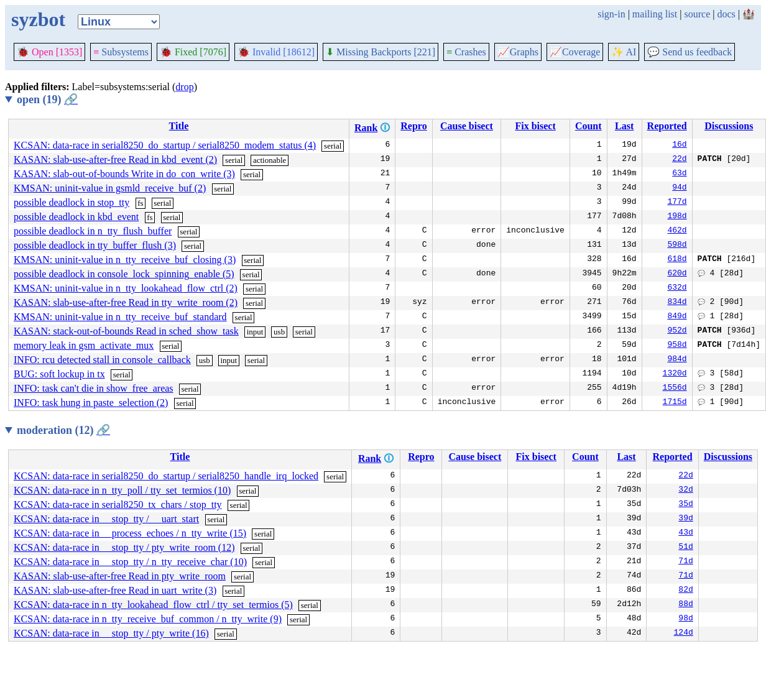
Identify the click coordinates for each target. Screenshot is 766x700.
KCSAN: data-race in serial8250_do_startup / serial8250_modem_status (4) (165, 145)
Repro (413, 126)
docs (726, 14)
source (698, 14)
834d (677, 303)
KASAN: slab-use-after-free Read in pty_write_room (120, 576)
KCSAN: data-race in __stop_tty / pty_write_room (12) (124, 547)
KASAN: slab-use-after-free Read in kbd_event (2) (115, 159)
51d (685, 548)
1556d (675, 389)
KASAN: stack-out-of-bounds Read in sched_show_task (126, 331)
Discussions (729, 126)
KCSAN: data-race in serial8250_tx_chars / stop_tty (118, 504)
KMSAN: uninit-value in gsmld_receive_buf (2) (110, 188)
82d (685, 591)
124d (684, 633)
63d (679, 174)
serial (333, 146)
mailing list (655, 14)
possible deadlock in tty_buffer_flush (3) (95, 245)
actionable (270, 160)
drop (184, 87)
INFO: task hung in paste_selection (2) (91, 403)
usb (279, 332)
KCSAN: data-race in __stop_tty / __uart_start (106, 519)
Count (588, 126)
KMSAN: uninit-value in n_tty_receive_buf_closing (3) (125, 260)
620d (677, 274)
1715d (675, 403)
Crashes (466, 52)
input (255, 332)
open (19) (47, 99)
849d (677, 317)
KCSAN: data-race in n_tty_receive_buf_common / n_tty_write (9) (148, 619)
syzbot (38, 19)
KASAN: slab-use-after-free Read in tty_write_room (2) (126, 302)
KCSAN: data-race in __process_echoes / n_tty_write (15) (130, 533)
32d (685, 490)
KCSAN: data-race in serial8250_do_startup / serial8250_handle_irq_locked (166, 476)
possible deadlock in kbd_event (76, 217)
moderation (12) (63, 430)
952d (677, 331)
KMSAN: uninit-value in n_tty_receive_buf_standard (120, 317)
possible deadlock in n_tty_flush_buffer (93, 231)
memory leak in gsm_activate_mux (84, 345)
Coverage (575, 52)
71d (685, 562)
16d (679, 145)
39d (685, 519)
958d (677, 346)
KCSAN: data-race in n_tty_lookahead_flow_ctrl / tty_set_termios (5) (153, 605)
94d (679, 188)
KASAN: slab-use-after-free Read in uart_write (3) (115, 590)
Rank (366, 128)
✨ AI (624, 52)
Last (624, 126)
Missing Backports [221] (381, 52)
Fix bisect (535, 126)
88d (685, 605)
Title (179, 126)
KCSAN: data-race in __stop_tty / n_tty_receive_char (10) (130, 562)
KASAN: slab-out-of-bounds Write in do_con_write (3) (124, 174)
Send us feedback (690, 52)
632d (677, 288)
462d (677, 231)
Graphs (518, 52)
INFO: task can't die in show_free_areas (94, 388)
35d (685, 505)
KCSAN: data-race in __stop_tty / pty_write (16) (111, 633)
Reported (667, 126)
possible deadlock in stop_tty (72, 202)
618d (677, 260)
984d (677, 360)
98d (685, 619)
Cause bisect (467, 126)
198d (677, 217)
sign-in (611, 14)
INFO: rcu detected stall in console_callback (102, 360)
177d (677, 203)
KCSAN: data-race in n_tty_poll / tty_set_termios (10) (122, 490)
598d (677, 246)
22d (679, 160)
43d (685, 533)
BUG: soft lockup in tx (59, 374)
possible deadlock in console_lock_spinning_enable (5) (124, 274)
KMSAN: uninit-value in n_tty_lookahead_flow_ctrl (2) (126, 288)
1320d (675, 374)
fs (140, 203)
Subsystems (121, 52)
